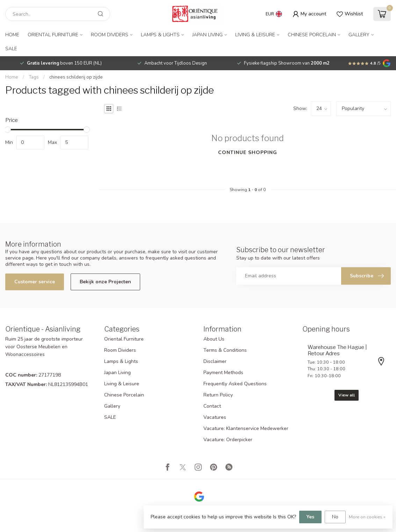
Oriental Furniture (53, 35)
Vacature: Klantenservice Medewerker (246, 428)
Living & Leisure (255, 35)
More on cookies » (367, 517)
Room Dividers (110, 35)
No (335, 517)
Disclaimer (215, 361)
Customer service (35, 282)
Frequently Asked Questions (235, 384)
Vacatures (215, 417)
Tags (34, 77)
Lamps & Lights (160, 35)
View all (347, 395)
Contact (212, 406)
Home (12, 35)
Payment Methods (223, 373)
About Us (214, 339)
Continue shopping (248, 152)
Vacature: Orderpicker (228, 440)
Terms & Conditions (225, 350)
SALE (11, 49)
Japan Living (207, 35)
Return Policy (218, 395)
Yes (310, 517)
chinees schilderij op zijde (76, 77)
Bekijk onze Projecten (105, 282)
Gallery (359, 35)
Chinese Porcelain (312, 35)
